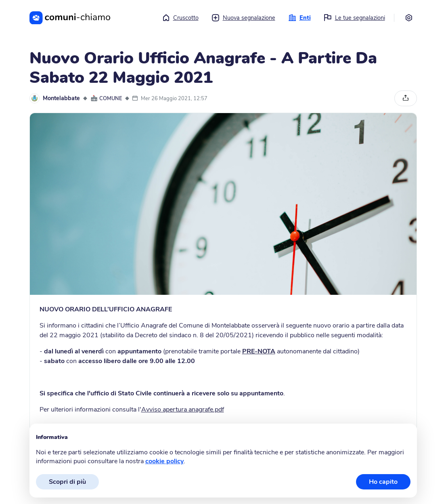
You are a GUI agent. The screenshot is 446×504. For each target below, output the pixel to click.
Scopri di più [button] (67, 482)
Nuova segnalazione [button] (243, 18)
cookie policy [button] (164, 461)
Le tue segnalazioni (354, 18)
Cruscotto (180, 18)
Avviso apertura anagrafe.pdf (183, 409)
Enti (299, 18)
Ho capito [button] (383, 482)
